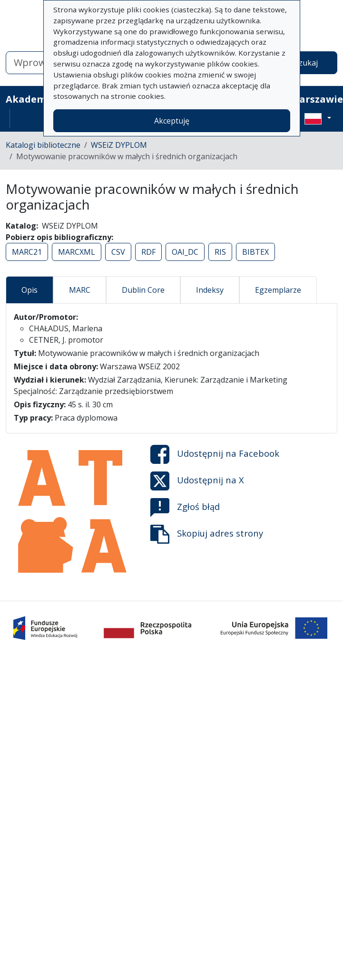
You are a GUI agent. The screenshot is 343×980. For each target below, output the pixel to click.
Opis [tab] (29, 290)
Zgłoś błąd (185, 508)
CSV (118, 252)
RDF (148, 252)
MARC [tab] (80, 290)
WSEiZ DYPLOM (119, 145)
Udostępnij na (215, 454)
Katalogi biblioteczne (43, 145)
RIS (220, 252)
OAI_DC (185, 252)
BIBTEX (255, 252)
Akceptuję (172, 121)
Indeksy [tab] (210, 290)
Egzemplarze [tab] (278, 290)
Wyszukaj (301, 63)
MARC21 (27, 252)
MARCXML (77, 252)
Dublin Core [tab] (143, 290)
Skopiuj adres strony (207, 534)
